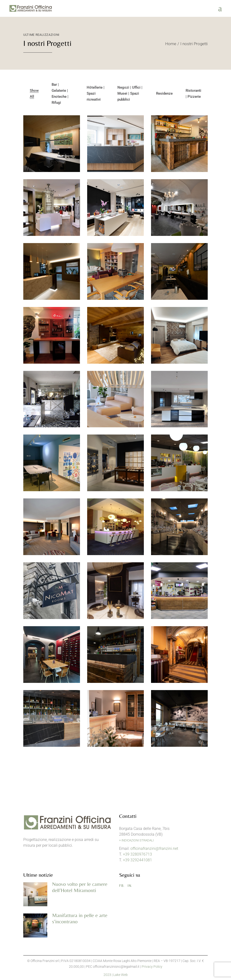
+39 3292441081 (137, 860)
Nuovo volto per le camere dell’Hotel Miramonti (80, 887)
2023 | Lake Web (116, 975)
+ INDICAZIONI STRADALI (136, 840)
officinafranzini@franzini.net (154, 848)
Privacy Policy (152, 967)
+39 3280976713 (137, 854)
